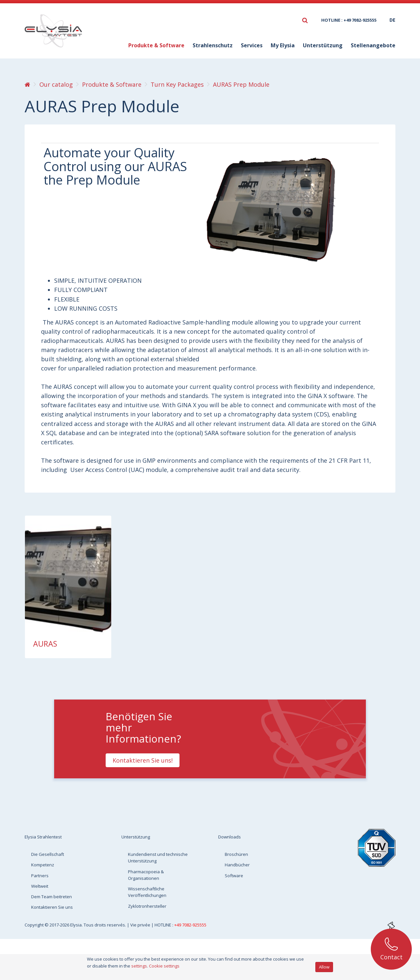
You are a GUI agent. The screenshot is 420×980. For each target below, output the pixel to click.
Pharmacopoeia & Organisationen (146, 875)
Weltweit (40, 886)
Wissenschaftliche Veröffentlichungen (147, 892)
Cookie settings (164, 966)
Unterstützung (323, 45)
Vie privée (141, 925)
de (392, 20)
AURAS (45, 644)
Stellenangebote (373, 45)
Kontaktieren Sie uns (52, 907)
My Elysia (283, 45)
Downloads (230, 837)
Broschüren (236, 854)
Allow (324, 967)
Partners (40, 876)
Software (234, 876)
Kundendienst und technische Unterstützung (158, 857)
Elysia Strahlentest (43, 837)
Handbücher (237, 865)
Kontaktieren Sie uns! (143, 760)
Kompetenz (43, 865)
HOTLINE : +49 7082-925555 (349, 20)
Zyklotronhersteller (147, 906)
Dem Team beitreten (52, 897)
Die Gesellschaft (48, 854)
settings (139, 966)
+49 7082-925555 (190, 925)
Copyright (35, 925)
